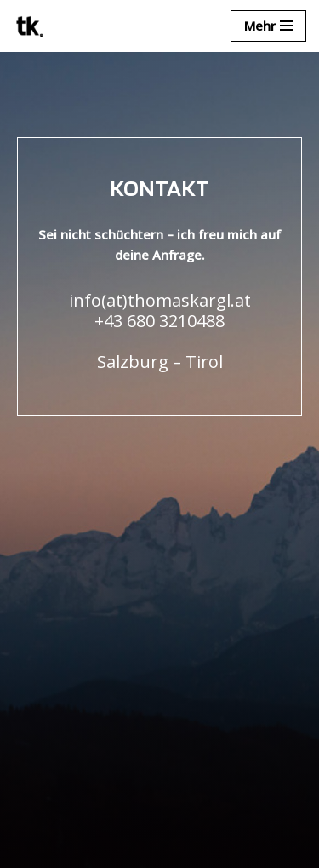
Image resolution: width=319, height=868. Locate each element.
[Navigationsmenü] (268, 26)
